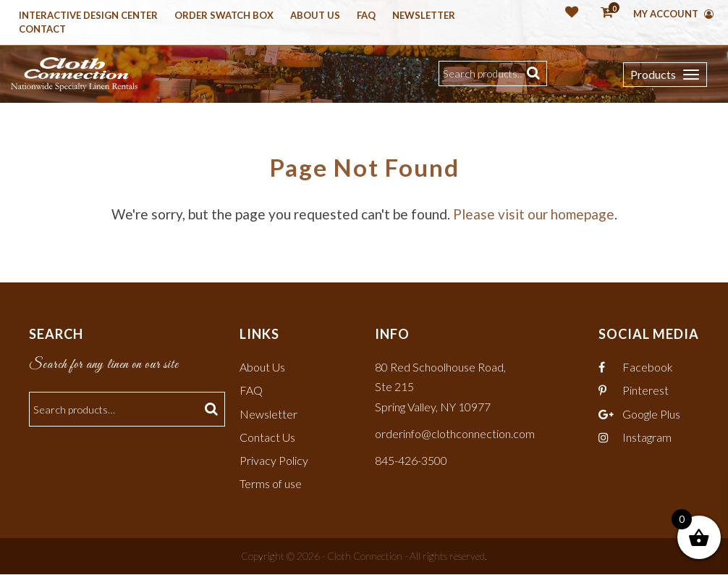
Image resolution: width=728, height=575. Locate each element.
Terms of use (271, 484)
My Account (673, 14)
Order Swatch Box (224, 16)
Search (535, 74)
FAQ (251, 391)
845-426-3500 (411, 461)
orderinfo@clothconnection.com (455, 433)
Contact (42, 30)
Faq (366, 16)
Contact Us (267, 437)
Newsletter (424, 16)
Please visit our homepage (534, 215)
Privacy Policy (274, 461)
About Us (315, 16)
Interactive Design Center (88, 16)
